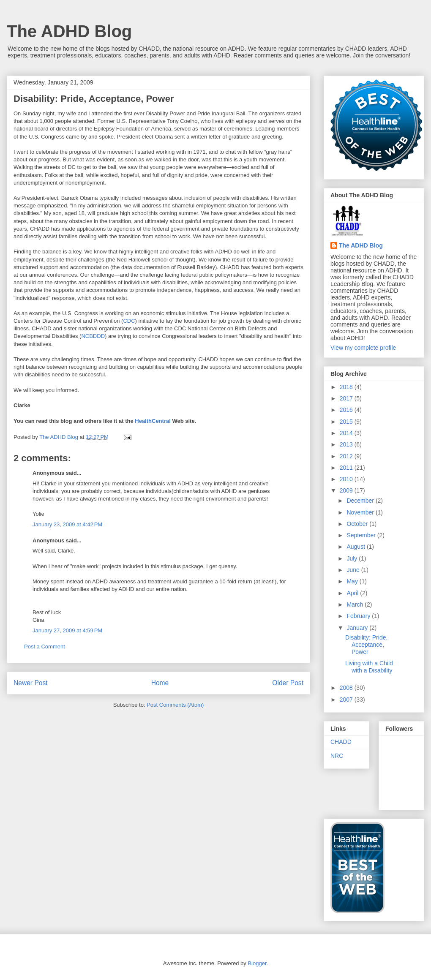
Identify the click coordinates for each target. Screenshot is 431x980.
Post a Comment (45, 647)
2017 (347, 398)
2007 (347, 700)
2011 (347, 468)
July (353, 558)
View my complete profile (363, 348)
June (354, 570)
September (362, 535)
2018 (347, 387)
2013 (347, 444)
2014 (347, 433)
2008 (347, 688)
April (353, 593)
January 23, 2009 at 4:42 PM (67, 524)
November (361, 512)
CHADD (341, 742)
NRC (337, 756)
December (361, 501)
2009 (347, 490)
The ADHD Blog (69, 31)
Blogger (257, 963)
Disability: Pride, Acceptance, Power (366, 645)
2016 (347, 410)
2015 (347, 422)
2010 (347, 479)
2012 (347, 456)
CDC (129, 321)
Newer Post (31, 683)
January (358, 628)
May (353, 581)
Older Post (288, 683)
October (358, 524)
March (356, 604)
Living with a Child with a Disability (369, 667)
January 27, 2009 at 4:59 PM (67, 630)
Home (160, 683)
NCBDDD (93, 336)
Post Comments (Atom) (175, 705)
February (359, 616)
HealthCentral (153, 421)
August (356, 547)
